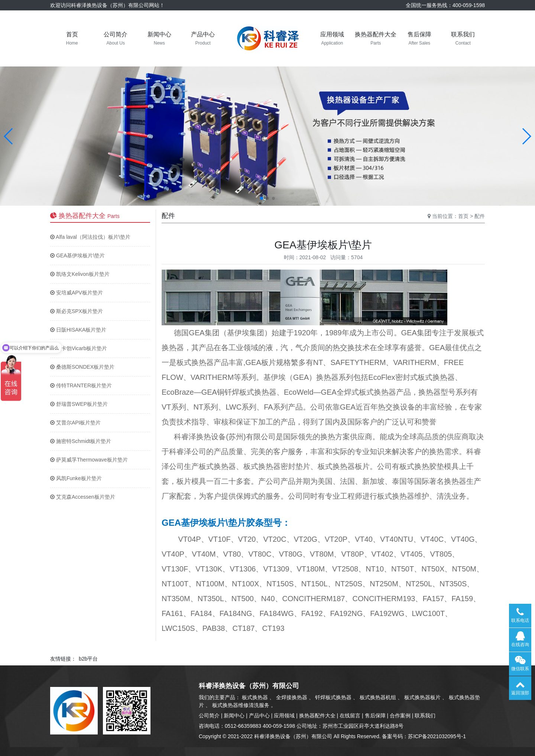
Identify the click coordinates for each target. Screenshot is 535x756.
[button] (9, 136)
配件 (480, 216)
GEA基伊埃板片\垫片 (77, 255)
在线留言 (350, 716)
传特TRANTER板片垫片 (81, 385)
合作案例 (400, 716)
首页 (463, 216)
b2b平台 (88, 659)
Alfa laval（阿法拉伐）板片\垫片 (90, 237)
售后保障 (375, 716)
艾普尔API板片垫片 (75, 423)
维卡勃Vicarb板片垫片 (79, 348)
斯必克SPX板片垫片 (77, 311)
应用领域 (284, 716)
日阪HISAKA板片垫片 (78, 330)
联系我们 (425, 716)
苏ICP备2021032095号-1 (437, 736)
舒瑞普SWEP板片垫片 (79, 404)
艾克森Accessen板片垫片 (83, 497)
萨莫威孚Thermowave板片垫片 (89, 460)
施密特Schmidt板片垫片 (81, 441)
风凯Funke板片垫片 (76, 478)
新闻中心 (234, 716)
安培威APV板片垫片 (77, 293)
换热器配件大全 (317, 716)
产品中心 (259, 716)
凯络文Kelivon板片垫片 (80, 274)
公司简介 (209, 716)
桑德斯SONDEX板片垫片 (82, 367)
